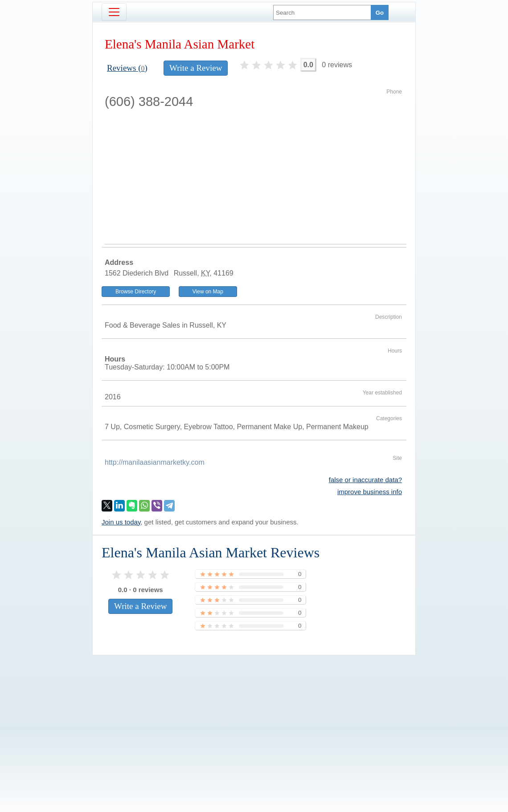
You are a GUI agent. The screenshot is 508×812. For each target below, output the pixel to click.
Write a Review (196, 68)
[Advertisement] (256, 177)
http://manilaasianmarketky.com (155, 462)
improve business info (370, 492)
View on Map (208, 292)
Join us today (121, 522)
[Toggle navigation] (114, 12)
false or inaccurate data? (365, 480)
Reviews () (127, 68)
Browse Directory (136, 292)
